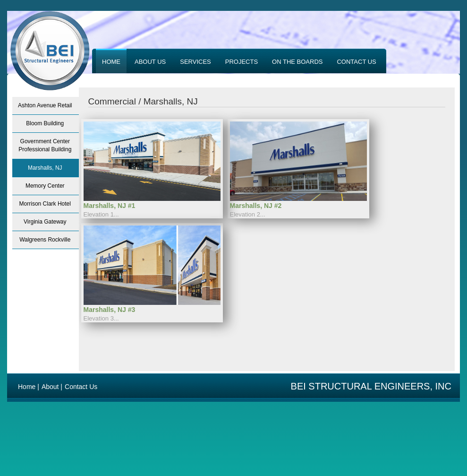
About (50, 387)
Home (27, 387)
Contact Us (81, 387)
